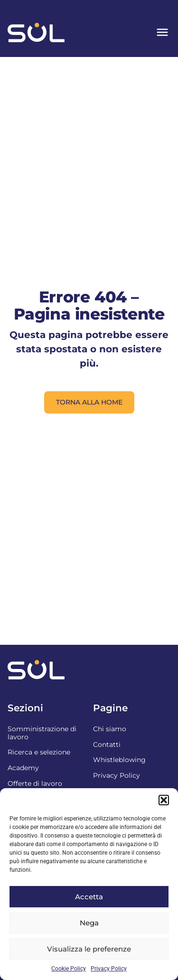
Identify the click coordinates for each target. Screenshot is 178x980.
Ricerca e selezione (39, 752)
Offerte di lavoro (35, 783)
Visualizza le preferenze (89, 949)
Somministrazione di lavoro (42, 733)
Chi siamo (110, 729)
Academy (23, 768)
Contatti (107, 744)
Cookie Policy (69, 969)
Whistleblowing (119, 760)
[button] (164, 800)
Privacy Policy (109, 969)
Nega (89, 923)
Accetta (89, 897)
